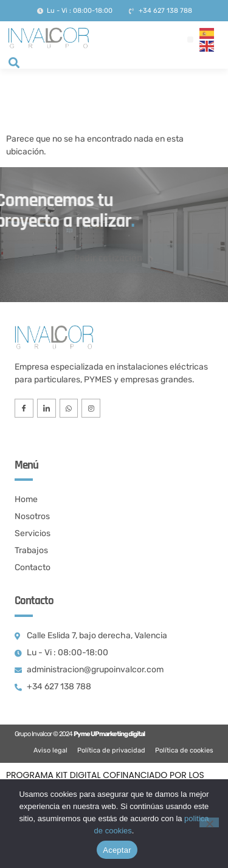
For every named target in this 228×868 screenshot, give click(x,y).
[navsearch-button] (14, 64)
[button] (190, 40)
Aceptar (117, 850)
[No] (209, 822)
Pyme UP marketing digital (109, 734)
